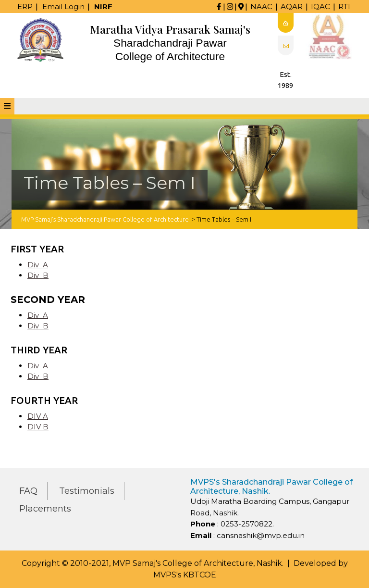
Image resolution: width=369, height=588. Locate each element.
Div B (38, 275)
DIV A (38, 416)
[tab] (7, 106)
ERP (25, 6)
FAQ (28, 491)
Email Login (63, 6)
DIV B (38, 427)
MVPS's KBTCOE (185, 575)
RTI (344, 6)
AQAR (292, 6)
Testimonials (87, 491)
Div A (38, 265)
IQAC (320, 6)
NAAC (261, 6)
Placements (45, 509)
